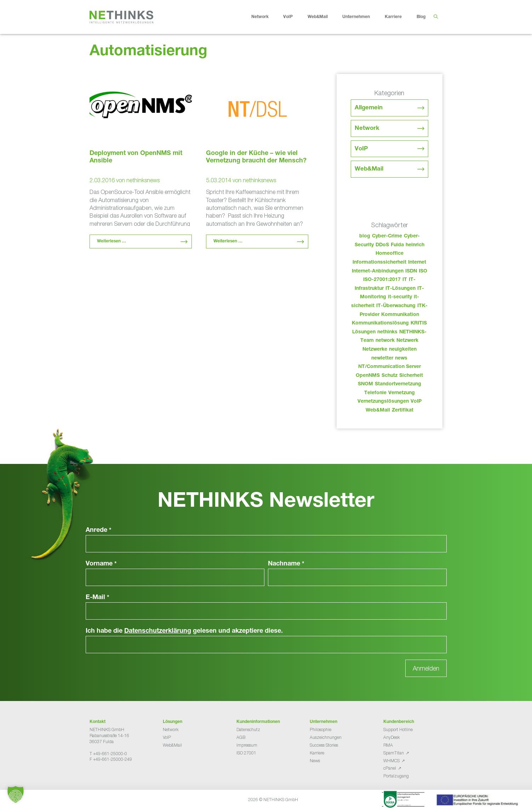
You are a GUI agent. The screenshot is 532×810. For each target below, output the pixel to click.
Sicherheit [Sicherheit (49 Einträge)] (411, 376)
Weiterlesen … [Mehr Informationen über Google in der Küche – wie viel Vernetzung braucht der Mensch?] (228, 241)
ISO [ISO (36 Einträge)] (423, 271)
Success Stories (324, 745)
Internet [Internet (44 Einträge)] (417, 263)
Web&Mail (323, 17)
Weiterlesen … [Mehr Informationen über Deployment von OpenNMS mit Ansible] (111, 241)
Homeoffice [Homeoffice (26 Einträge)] (390, 254)
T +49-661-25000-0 (108, 754)
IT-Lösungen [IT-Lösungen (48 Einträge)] (401, 289)
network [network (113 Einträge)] (385, 341)
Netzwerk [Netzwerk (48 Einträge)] (407, 341)
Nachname (286, 564)
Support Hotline (398, 729)
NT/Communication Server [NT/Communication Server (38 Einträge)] (390, 367)
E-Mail (98, 598)
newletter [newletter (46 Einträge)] (382, 358)
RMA (388, 745)
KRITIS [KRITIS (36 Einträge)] (419, 323)
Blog (421, 17)
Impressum (247, 745)
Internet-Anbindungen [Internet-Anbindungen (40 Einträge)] (378, 271)
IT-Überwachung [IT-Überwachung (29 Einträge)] (396, 306)
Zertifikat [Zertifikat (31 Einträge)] (403, 410)
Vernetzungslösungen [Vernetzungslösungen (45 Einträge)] (383, 402)
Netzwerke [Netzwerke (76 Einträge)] (375, 350)
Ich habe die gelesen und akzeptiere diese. (184, 631)
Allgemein (369, 108)
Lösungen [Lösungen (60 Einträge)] (364, 332)
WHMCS (391, 761)
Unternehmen (362, 17)
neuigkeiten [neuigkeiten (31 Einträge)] (403, 350)
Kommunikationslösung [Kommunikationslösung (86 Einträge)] (380, 323)
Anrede (99, 530)
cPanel (390, 768)
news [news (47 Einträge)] (401, 358)
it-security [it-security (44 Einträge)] (400, 297)
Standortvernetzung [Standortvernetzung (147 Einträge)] (398, 384)
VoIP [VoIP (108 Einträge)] (416, 402)
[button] (16, 794)
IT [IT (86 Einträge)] (405, 280)
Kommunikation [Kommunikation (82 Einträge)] (400, 315)
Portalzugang (396, 776)
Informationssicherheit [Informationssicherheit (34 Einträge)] (379, 263)
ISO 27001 (246, 753)
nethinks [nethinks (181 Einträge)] (387, 332)
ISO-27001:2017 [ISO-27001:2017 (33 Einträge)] (382, 280)
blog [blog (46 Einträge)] (365, 236)
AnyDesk (391, 737)
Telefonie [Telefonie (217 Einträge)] (375, 393)
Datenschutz (248, 729)
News (315, 761)
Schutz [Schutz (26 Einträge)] (390, 376)
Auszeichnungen (326, 737)
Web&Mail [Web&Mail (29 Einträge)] (378, 410)
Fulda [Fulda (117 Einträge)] (397, 245)
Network (265, 17)
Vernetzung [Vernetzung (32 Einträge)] (402, 393)
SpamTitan (394, 753)
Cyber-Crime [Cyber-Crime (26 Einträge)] (387, 236)
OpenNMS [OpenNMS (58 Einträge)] (368, 376)
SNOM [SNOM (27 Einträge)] (365, 384)
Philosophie (321, 729)
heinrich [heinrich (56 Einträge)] (415, 245)
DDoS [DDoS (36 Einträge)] (382, 245)
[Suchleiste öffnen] (436, 17)
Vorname (101, 564)
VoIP (293, 17)
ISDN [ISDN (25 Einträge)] (411, 271)
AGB (241, 737)
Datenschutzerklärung (158, 631)
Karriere (399, 17)
